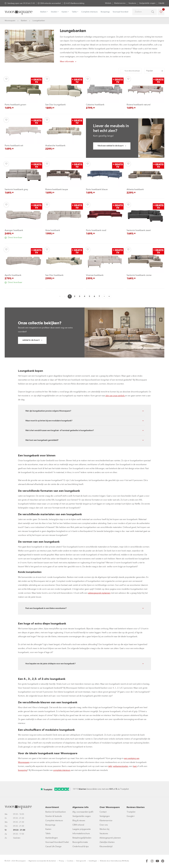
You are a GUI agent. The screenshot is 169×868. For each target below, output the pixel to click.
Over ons (104, 825)
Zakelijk (161, 3)
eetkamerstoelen (121, 766)
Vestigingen (105, 816)
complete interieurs (62, 770)
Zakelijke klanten (107, 842)
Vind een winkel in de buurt (110, 146)
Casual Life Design (53, 847)
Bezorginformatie (80, 842)
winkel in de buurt (31, 340)
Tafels (48, 834)
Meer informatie (67, 62)
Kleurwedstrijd (106, 847)
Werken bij (104, 829)
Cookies (70, 861)
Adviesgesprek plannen (110, 838)
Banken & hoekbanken (56, 812)
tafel (110, 766)
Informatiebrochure (81, 834)
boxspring (23, 770)
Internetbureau (116, 861)
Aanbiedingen (52, 838)
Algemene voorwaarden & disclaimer (42, 861)
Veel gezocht (81, 861)
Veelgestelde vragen (147, 3)
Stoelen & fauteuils (54, 816)
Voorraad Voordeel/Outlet (57, 842)
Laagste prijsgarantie (82, 829)
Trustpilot (131, 812)
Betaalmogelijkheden (82, 838)
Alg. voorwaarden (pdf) (83, 812)
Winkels (108, 3)
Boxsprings (105, 12)
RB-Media (125, 861)
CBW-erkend (78, 825)
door (108, 861)
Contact (103, 812)
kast (135, 766)
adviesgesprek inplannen (99, 593)
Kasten (48, 829)
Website (103, 861)
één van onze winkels (115, 396)
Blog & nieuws (79, 821)
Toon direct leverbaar (132, 71)
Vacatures (132, 3)
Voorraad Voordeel (120, 12)
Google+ (131, 816)
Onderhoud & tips (81, 847)
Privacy (61, 861)
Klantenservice (120, 3)
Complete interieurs (89, 12)
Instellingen (93, 861)
